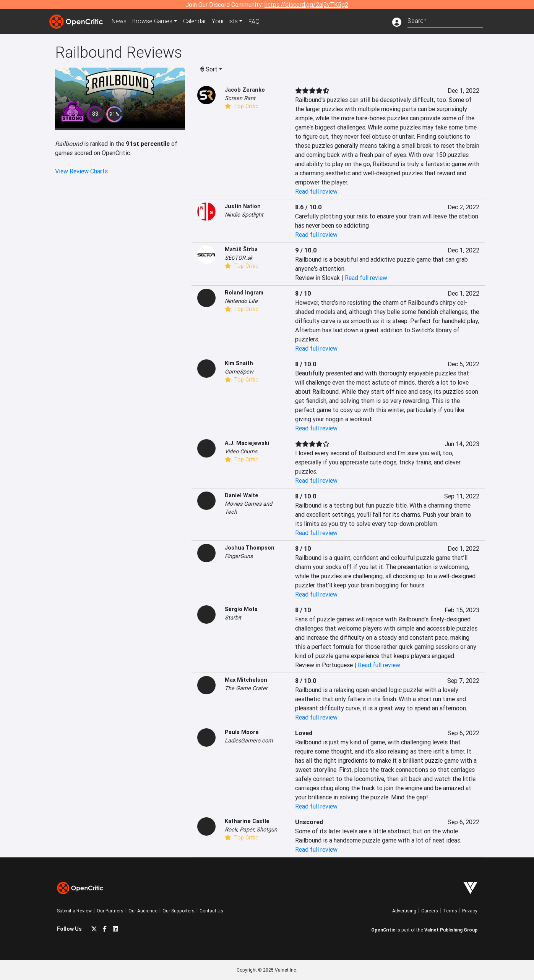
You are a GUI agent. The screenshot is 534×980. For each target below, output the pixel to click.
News (120, 21)
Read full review (316, 191)
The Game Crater (246, 688)
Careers (430, 911)
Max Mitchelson (246, 680)
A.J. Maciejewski (247, 443)
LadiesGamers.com (249, 741)
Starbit (233, 618)
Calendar (197, 21)
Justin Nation (243, 206)
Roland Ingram (244, 293)
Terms (450, 911)
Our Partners (110, 911)
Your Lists (228, 21)
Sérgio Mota (241, 609)
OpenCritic (383, 930)
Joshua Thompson (250, 548)
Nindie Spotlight (244, 215)
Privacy (470, 911)
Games (154, 21)
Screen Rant (240, 98)
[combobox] (445, 20)
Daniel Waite (242, 495)
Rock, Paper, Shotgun (251, 830)
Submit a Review (74, 911)
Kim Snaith (239, 363)
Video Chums (241, 451)
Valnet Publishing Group (451, 930)
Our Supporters (179, 911)
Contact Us (211, 911)
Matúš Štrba (241, 249)
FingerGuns (239, 556)
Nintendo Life (241, 301)
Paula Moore (242, 732)
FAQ (257, 21)
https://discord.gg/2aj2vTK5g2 (306, 5)
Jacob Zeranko (245, 90)
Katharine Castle (247, 821)
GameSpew (239, 372)
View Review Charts (81, 171)
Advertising (404, 911)
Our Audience (143, 911)
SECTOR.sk (239, 258)
